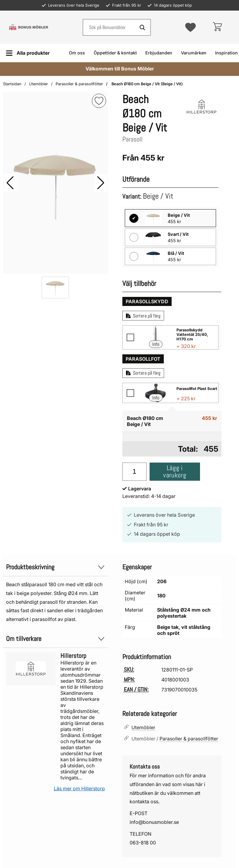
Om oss (77, 53)
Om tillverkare (55, 639)
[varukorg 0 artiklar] (217, 27)
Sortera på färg (143, 316)
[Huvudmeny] (28, 53)
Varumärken (194, 53)
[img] (99, 101)
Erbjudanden (159, 53)
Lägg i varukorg (175, 471)
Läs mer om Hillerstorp (79, 788)
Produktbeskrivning (55, 567)
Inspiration (226, 53)
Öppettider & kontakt (115, 53)
